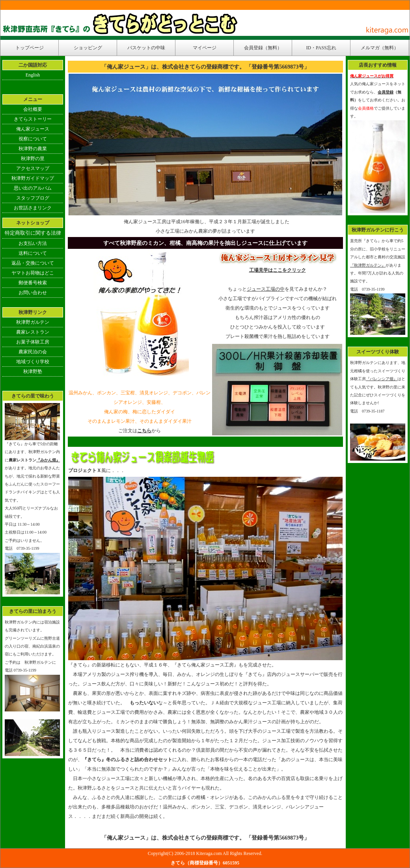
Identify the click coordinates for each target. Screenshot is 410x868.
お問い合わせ (33, 293)
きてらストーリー (33, 119)
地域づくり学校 (33, 362)
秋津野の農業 (33, 149)
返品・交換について (33, 263)
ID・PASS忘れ (321, 48)
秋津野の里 (33, 159)
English (33, 75)
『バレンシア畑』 (382, 379)
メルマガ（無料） (380, 48)
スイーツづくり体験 (378, 352)
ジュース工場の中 (266, 289)
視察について (33, 139)
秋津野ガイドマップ (33, 178)
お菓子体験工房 (33, 342)
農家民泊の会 (33, 352)
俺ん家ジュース (33, 129)
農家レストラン (33, 332)
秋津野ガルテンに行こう (378, 230)
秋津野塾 (33, 371)
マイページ (205, 48)
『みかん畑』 (48, 460)
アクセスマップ (33, 168)
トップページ (30, 48)
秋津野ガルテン (33, 322)
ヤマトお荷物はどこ (33, 273)
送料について (33, 253)
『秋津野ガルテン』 (368, 265)
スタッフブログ (33, 198)
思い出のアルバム (33, 188)
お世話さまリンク (33, 208)
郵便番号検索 (33, 283)
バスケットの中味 (146, 48)
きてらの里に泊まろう (33, 611)
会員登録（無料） (263, 48)
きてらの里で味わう (33, 396)
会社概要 (33, 109)
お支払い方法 (33, 243)
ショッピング (88, 48)
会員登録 (386, 92)
